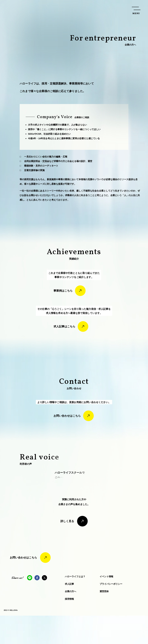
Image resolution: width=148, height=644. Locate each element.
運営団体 (104, 620)
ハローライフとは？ (75, 605)
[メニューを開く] (136, 10)
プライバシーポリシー (111, 612)
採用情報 (69, 627)
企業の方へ (71, 620)
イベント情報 (106, 605)
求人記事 (69, 612)
